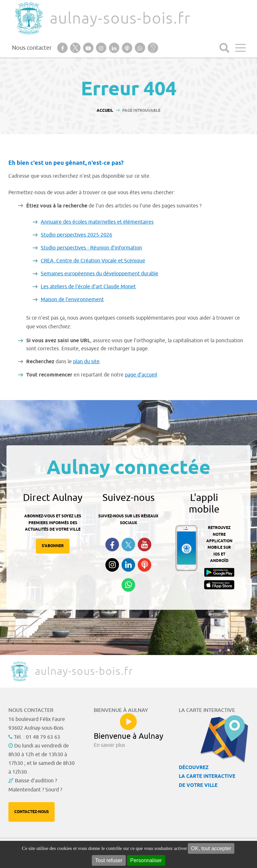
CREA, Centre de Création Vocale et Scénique (93, 261)
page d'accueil (141, 375)
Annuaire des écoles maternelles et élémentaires (97, 222)
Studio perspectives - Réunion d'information (91, 248)
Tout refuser (109, 860)
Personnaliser (146, 860)
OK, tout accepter (211, 848)
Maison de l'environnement (72, 300)
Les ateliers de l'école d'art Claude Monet (88, 287)
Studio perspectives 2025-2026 (76, 235)
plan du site (86, 362)
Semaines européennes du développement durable (100, 274)
